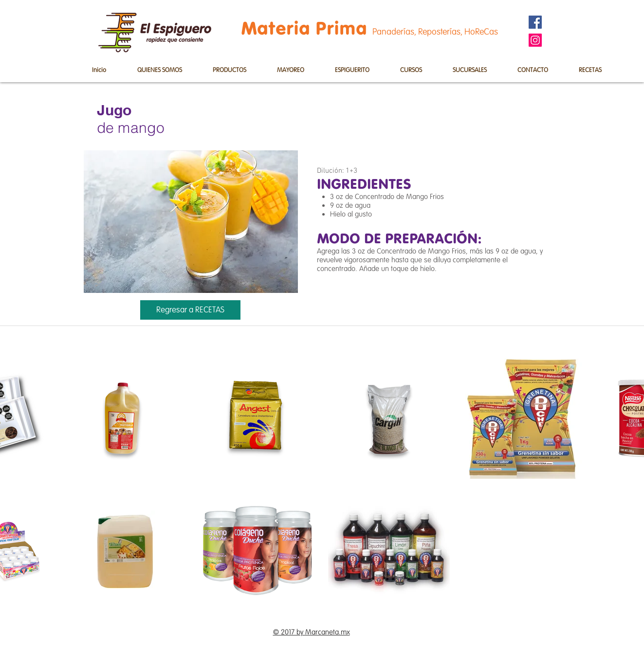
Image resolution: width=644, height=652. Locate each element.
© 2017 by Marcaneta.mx (312, 632)
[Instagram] (535, 40)
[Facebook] (535, 22)
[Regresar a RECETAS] (190, 310)
